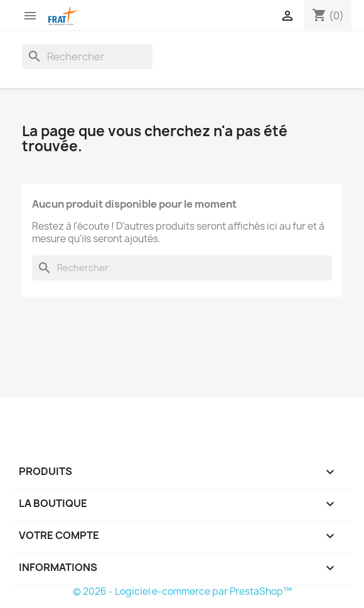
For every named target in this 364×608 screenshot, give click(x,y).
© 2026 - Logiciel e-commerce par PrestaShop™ (182, 591)
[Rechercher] (87, 56)
